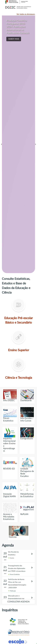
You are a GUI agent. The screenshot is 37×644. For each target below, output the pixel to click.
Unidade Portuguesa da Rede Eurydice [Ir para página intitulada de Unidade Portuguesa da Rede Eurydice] (27, 467)
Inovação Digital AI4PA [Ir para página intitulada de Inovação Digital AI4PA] (10, 490)
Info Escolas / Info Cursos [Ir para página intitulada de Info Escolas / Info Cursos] (27, 414)
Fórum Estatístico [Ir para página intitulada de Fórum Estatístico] (10, 414)
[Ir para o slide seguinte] (36, 144)
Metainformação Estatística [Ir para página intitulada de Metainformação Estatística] (27, 490)
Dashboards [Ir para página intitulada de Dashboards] (27, 395)
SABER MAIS (14, 39)
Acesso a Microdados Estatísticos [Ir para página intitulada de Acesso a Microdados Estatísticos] (10, 512)
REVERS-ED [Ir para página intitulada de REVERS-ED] (10, 464)
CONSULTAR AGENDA (18, 602)
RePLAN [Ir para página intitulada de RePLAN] (27, 509)
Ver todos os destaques (26, 14)
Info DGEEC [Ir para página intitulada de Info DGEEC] (10, 395)
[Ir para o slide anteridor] (1, 144)
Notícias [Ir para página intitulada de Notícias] (19, 532)
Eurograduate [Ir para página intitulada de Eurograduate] (27, 433)
